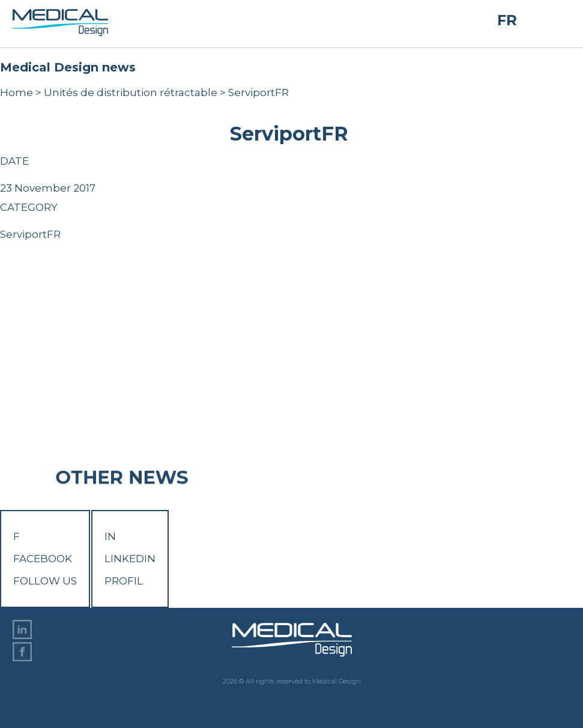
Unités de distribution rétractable (131, 93)
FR (507, 20)
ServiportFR (30, 234)
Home (17, 93)
